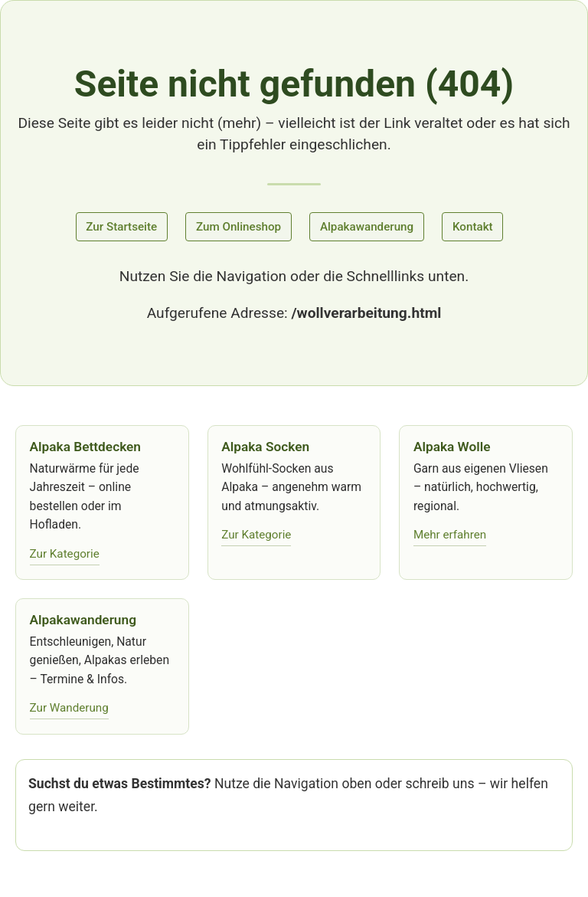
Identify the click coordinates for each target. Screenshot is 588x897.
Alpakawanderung (367, 227)
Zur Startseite (121, 227)
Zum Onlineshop (238, 227)
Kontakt (473, 227)
